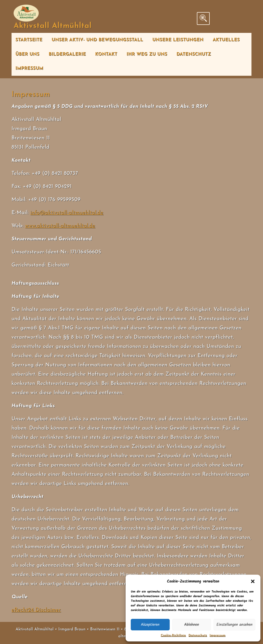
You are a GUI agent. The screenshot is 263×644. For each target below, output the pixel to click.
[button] (253, 581)
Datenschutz (198, 635)
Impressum (217, 635)
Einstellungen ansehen (234, 625)
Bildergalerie (67, 54)
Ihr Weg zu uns (147, 54)
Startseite (29, 40)
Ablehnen (191, 625)
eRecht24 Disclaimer (36, 610)
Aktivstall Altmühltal (53, 26)
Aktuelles (226, 40)
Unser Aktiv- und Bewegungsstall (97, 40)
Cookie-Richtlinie (173, 635)
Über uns (27, 54)
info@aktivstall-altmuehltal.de (67, 213)
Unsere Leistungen (178, 40)
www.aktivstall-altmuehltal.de (60, 226)
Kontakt (106, 54)
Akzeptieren (150, 625)
